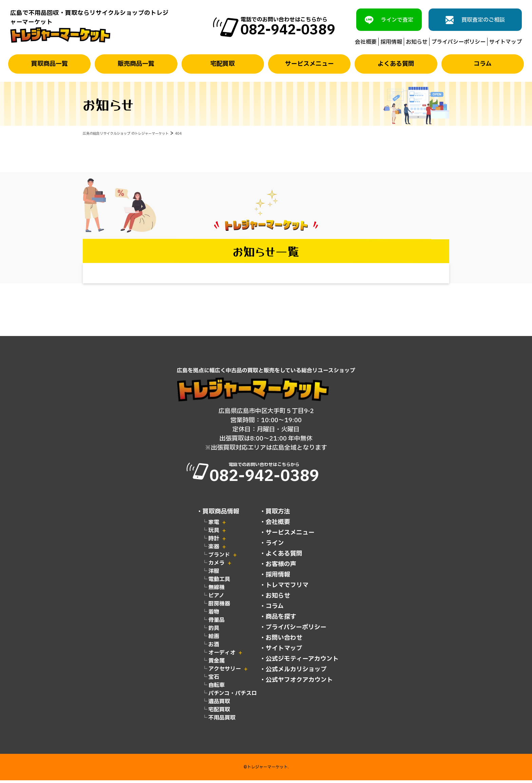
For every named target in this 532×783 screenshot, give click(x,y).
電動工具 (219, 582)
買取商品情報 (221, 514)
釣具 (214, 631)
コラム (483, 64)
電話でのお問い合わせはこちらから (266, 475)
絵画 (214, 639)
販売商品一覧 (136, 64)
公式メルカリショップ (296, 672)
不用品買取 (222, 721)
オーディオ (222, 655)
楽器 (214, 549)
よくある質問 (396, 64)
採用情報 (391, 42)
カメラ (216, 566)
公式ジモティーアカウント (302, 662)
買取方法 (278, 514)
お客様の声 (281, 567)
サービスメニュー (309, 64)
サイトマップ (506, 42)
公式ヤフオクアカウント (299, 683)
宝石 (214, 680)
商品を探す (281, 620)
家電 (214, 525)
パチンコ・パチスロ (233, 696)
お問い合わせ (284, 641)
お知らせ (417, 42)
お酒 (214, 647)
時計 (214, 541)
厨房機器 (219, 607)
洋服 (214, 574)
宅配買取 (223, 64)
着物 (214, 615)
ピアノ (216, 598)
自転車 (216, 688)
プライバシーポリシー (458, 42)
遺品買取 (219, 704)
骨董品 (216, 623)
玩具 (214, 533)
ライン (275, 546)
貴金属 (216, 664)
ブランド (219, 558)
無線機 (216, 590)
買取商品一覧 (50, 64)
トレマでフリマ (287, 588)
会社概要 (366, 42)
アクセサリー (225, 672)
